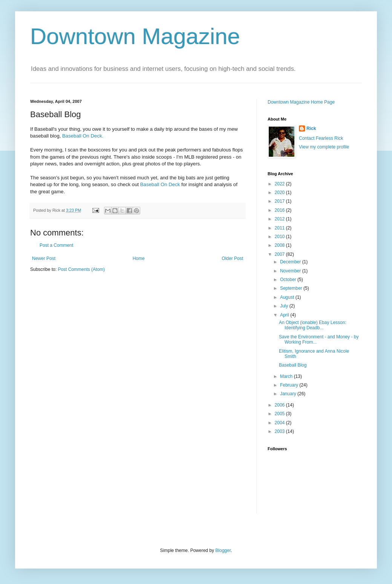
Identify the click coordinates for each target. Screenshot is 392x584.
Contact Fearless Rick (321, 138)
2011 (280, 228)
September (292, 288)
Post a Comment (56, 245)
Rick (311, 128)
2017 (280, 201)
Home (139, 258)
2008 (280, 245)
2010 (280, 237)
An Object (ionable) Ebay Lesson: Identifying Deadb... (313, 325)
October (289, 280)
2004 (280, 423)
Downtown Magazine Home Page (301, 102)
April (285, 315)
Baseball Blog (293, 365)
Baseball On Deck (160, 184)
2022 (280, 184)
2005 (280, 414)
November (291, 271)
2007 (280, 254)
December (291, 262)
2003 (280, 431)
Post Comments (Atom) (81, 269)
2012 (280, 219)
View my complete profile (324, 147)
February (290, 385)
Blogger (223, 550)
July (285, 306)
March (287, 376)
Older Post (232, 258)
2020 (280, 193)
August (288, 297)
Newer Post (44, 258)
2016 (280, 210)
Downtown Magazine (135, 36)
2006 (280, 405)
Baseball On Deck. (83, 136)
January (289, 394)
